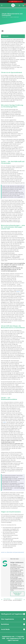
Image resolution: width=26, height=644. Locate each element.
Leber (5, 422)
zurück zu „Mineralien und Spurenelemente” (13, 552)
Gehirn (18, 291)
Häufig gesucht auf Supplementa (13, 614)
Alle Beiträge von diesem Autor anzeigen (17, 594)
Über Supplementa (13, 619)
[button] (2, 31)
